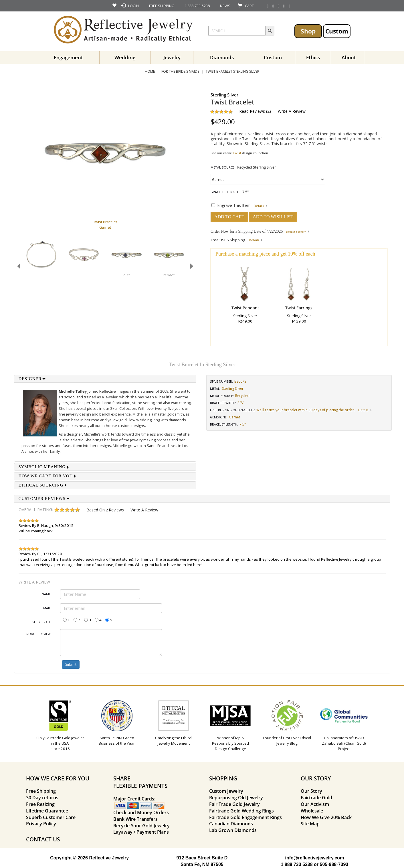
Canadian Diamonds (231, 824)
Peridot (169, 275)
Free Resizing (40, 804)
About (349, 57)
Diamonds (222, 57)
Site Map (310, 824)
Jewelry (172, 57)
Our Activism (315, 804)
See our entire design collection (239, 153)
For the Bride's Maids (180, 71)
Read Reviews (252, 111)
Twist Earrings (299, 308)
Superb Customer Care (51, 817)
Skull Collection (123, 408)
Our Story (311, 791)
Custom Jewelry (226, 791)
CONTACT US (43, 839)
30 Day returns (42, 798)
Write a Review (292, 111)
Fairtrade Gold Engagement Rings (245, 817)
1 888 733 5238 (297, 864)
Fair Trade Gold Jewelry (234, 804)
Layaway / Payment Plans (141, 832)
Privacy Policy (41, 824)
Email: (46, 608)
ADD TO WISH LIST (273, 217)
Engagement (68, 57)
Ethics (313, 57)
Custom (337, 31)
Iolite (126, 275)
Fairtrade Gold (316, 798)
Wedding (125, 57)
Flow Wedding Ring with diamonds (157, 420)
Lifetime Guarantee (47, 811)
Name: (47, 594)
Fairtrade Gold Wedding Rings (241, 811)
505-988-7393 (334, 864)
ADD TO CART (229, 217)
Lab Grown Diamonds (233, 830)
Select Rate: (42, 622)
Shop (308, 31)
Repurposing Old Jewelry (236, 798)
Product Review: (38, 634)
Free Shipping (41, 791)
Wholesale (312, 811)
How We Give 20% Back (326, 817)
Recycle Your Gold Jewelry (141, 826)
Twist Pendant (245, 308)
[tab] (105, 379)
